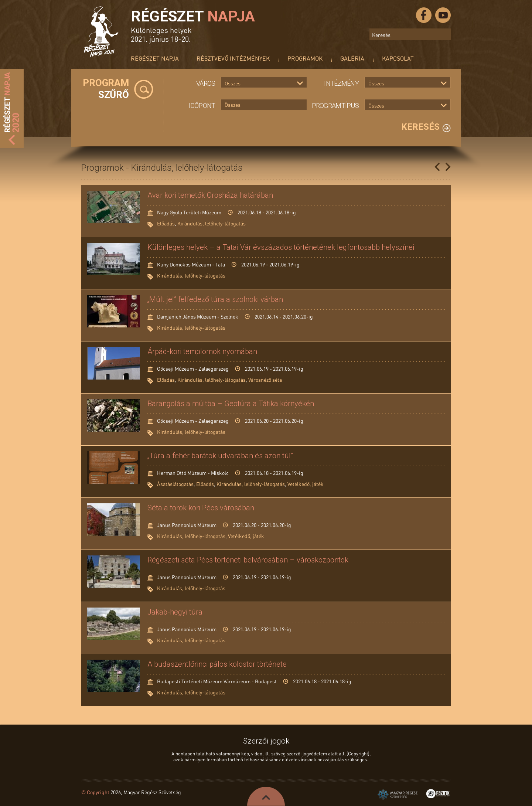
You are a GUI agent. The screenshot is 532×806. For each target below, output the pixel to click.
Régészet (193, 16)
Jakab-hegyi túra (175, 612)
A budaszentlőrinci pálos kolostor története (217, 664)
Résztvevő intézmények (233, 58)
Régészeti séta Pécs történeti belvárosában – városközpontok (248, 560)
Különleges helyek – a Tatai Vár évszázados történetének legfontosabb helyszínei (281, 247)
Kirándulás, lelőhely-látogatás (212, 223)
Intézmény (341, 83)
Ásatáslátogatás (175, 484)
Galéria (352, 58)
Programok (305, 58)
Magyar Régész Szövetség (398, 795)
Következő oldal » (448, 167)
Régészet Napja (155, 58)
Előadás (166, 223)
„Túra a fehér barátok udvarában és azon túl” (220, 456)
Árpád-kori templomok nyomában (202, 351)
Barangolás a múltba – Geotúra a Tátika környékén (231, 404)
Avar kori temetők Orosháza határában (210, 195)
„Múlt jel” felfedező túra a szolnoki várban (215, 299)
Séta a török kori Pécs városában (201, 508)
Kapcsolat (398, 58)
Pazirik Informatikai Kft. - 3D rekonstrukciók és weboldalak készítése (438, 794)
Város (206, 83)
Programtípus (335, 106)
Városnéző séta (265, 380)
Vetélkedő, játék (306, 484)
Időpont (202, 106)
